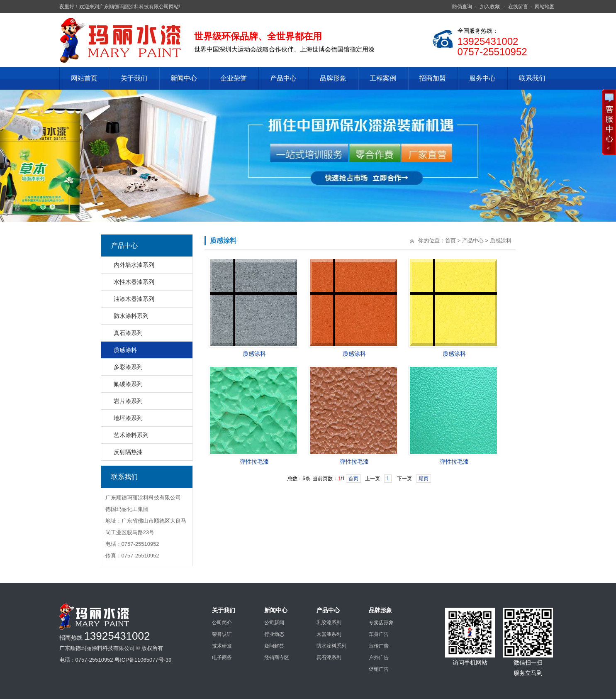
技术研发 (222, 646)
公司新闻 (274, 623)
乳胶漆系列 (329, 623)
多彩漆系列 (128, 367)
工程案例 (383, 78)
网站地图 (545, 7)
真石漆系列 (128, 333)
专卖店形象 (381, 623)
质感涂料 (125, 350)
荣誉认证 (222, 634)
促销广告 (379, 669)
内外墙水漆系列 (134, 265)
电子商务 (222, 657)
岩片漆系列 (128, 401)
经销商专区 (277, 657)
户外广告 (379, 657)
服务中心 (482, 78)
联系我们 (532, 78)
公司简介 (222, 623)
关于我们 (134, 78)
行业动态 (274, 634)
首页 (450, 241)
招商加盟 (433, 78)
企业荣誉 (234, 78)
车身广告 (379, 634)
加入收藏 (490, 7)
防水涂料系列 (131, 316)
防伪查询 (462, 7)
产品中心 (283, 78)
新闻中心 (184, 78)
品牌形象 (333, 78)
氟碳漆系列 (128, 384)
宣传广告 (379, 646)
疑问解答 (274, 646)
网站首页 (84, 78)
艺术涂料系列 (131, 435)
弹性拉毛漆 (254, 462)
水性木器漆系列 (134, 282)
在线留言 (518, 7)
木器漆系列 (329, 634)
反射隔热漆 (128, 452)
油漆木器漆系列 (134, 299)
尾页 (424, 479)
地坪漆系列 (128, 418)
